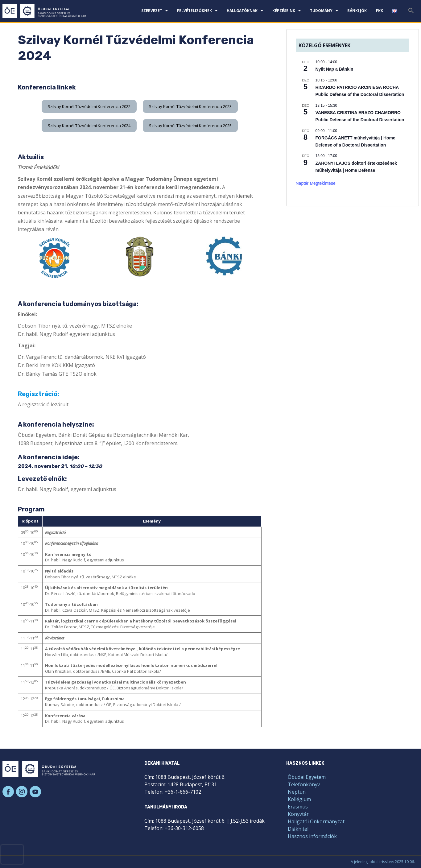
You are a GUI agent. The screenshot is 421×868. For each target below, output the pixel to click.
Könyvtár (298, 814)
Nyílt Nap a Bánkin (334, 69)
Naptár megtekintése (316, 183)
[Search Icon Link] (411, 12)
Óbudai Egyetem (307, 777)
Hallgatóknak (242, 11)
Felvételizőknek (194, 11)
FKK (380, 11)
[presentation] (12, 854)
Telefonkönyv (304, 784)
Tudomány (321, 11)
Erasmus (298, 807)
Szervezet (152, 11)
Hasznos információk (312, 836)
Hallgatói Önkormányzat (316, 821)
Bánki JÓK (357, 11)
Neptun (297, 792)
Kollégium (299, 799)
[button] (89, 106)
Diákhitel (298, 829)
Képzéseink (284, 11)
